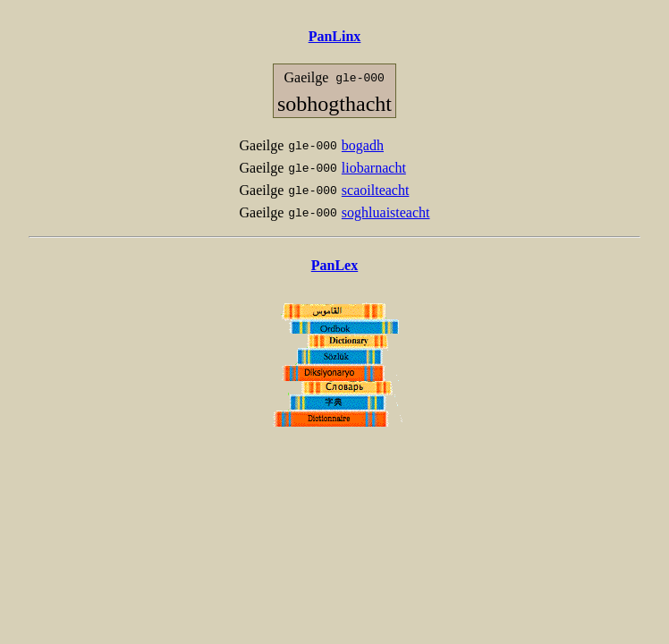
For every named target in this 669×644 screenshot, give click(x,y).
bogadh (363, 145)
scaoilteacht (376, 190)
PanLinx (335, 36)
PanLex (334, 265)
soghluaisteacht (386, 212)
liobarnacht (374, 168)
